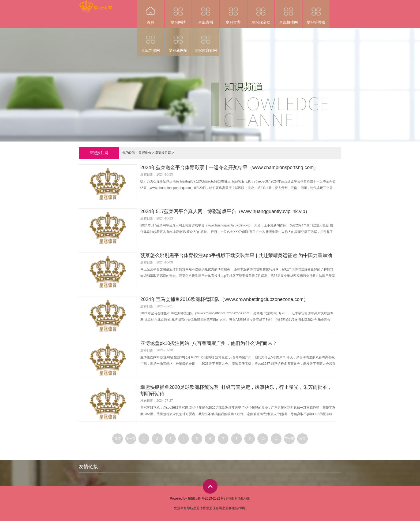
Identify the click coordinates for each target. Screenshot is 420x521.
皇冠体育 (200, 508)
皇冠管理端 (316, 12)
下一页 (289, 439)
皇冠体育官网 (206, 40)
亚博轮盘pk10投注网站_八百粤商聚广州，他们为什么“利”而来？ (209, 343)
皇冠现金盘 (261, 12)
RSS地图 (228, 498)
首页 (151, 12)
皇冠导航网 (151, 40)
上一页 (131, 439)
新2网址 (241, 508)
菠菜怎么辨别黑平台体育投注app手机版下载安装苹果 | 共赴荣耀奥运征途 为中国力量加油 (236, 255)
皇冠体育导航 (183, 508)
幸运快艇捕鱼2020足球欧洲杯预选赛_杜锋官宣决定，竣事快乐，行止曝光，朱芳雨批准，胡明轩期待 (236, 390)
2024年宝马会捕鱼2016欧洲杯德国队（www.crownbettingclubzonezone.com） (224, 299)
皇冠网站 (178, 12)
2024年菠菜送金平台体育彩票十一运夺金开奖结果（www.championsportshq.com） (229, 168)
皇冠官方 (233, 12)
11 (276, 439)
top (210, 486)
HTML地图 (243, 498)
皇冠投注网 (288, 12)
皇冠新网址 (178, 40)
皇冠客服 (228, 508)
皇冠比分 (145, 153)
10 (263, 439)
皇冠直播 (206, 12)
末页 (302, 439)
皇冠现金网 (214, 508)
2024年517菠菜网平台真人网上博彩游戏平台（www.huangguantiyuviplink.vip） (225, 211)
